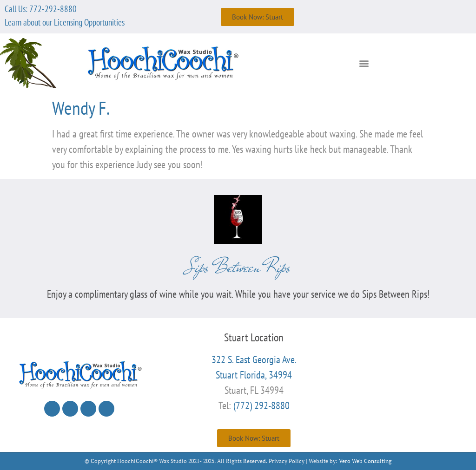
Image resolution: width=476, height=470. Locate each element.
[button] (364, 63)
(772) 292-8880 (261, 405)
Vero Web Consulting (365, 461)
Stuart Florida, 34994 (254, 375)
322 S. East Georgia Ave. (254, 359)
